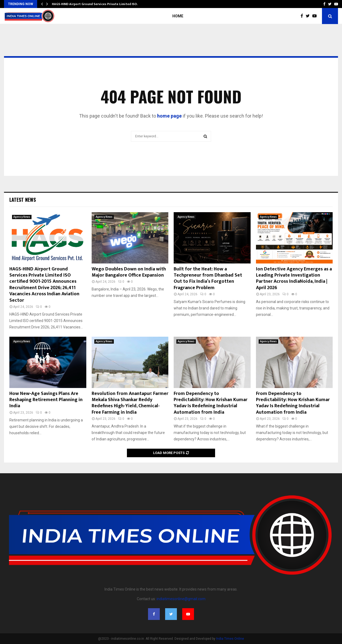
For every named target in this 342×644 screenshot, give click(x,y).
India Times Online (230, 639)
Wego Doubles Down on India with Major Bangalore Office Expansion (129, 272)
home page (169, 116)
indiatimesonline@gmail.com (181, 599)
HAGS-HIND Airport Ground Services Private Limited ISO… (96, 4)
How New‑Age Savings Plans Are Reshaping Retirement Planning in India (46, 400)
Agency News (22, 217)
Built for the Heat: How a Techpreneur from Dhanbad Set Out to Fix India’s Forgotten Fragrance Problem (208, 278)
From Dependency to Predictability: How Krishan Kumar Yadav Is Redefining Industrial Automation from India (211, 403)
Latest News (23, 200)
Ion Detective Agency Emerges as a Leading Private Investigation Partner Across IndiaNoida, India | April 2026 (294, 278)
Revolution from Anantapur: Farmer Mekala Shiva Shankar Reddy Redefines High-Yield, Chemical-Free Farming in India (130, 403)
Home (178, 16)
